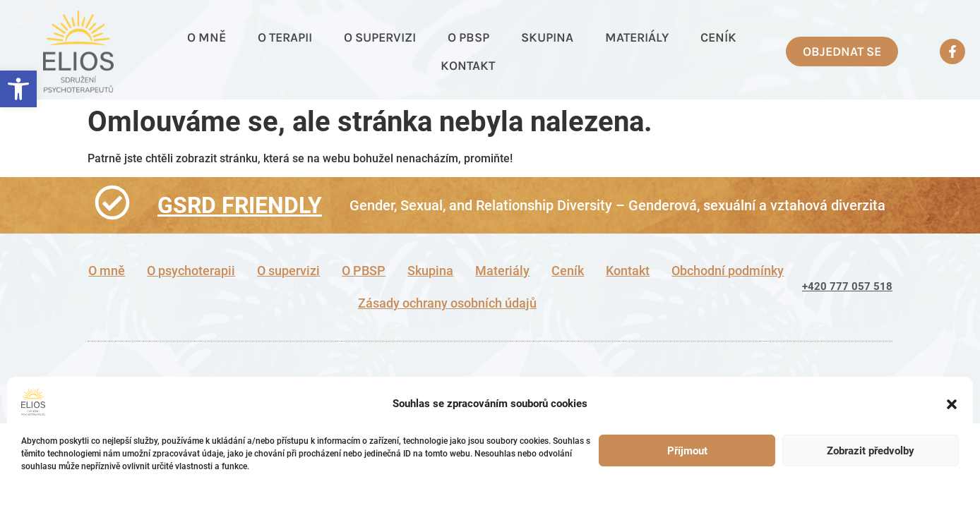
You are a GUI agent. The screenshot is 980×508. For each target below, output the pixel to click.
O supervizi (380, 37)
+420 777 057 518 (847, 286)
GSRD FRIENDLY (240, 205)
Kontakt (468, 66)
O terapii (285, 37)
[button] (18, 89)
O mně (207, 37)
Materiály (637, 37)
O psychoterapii (191, 271)
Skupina (547, 37)
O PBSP (468, 37)
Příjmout (687, 451)
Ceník (718, 37)
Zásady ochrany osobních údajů (447, 303)
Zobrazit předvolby (871, 451)
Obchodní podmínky (728, 271)
